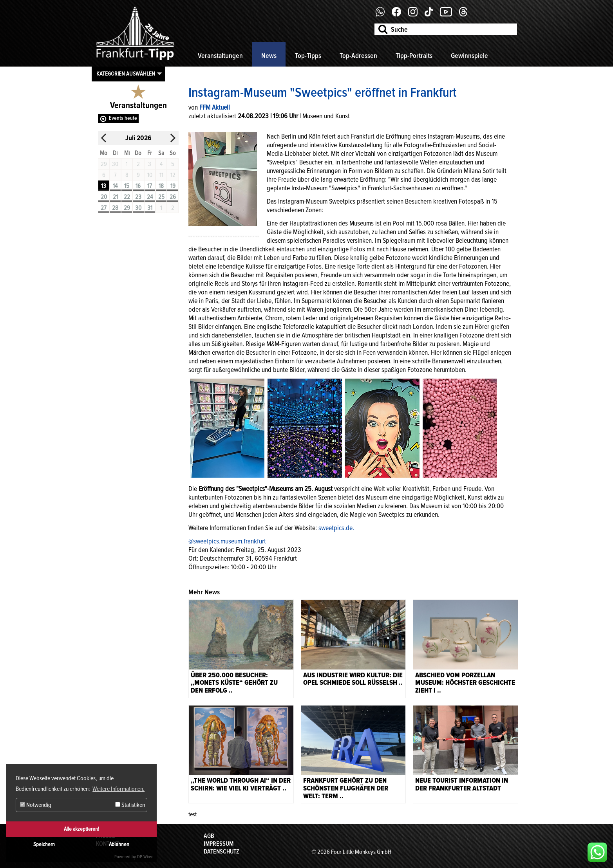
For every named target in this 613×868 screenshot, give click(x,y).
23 (138, 197)
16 (138, 186)
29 (127, 208)
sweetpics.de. (336, 528)
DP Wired (145, 857)
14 (115, 186)
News (269, 56)
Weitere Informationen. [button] (118, 789)
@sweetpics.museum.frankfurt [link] (227, 541)
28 (115, 208)
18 (161, 186)
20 (104, 197)
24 (150, 197)
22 (127, 197)
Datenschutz (222, 852)
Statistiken (130, 805)
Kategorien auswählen (126, 74)
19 (173, 186)
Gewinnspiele (469, 56)
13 (104, 186)
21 (115, 197)
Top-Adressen (358, 56)
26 (173, 197)
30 (138, 208)
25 (161, 197)
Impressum (219, 844)
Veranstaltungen (220, 56)
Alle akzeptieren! (81, 829)
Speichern (44, 844)
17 (150, 186)
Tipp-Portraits (414, 56)
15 (127, 186)
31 (150, 208)
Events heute (123, 118)
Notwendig (36, 805)
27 (104, 208)
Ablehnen (119, 844)
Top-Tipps (308, 56)
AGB (209, 836)
